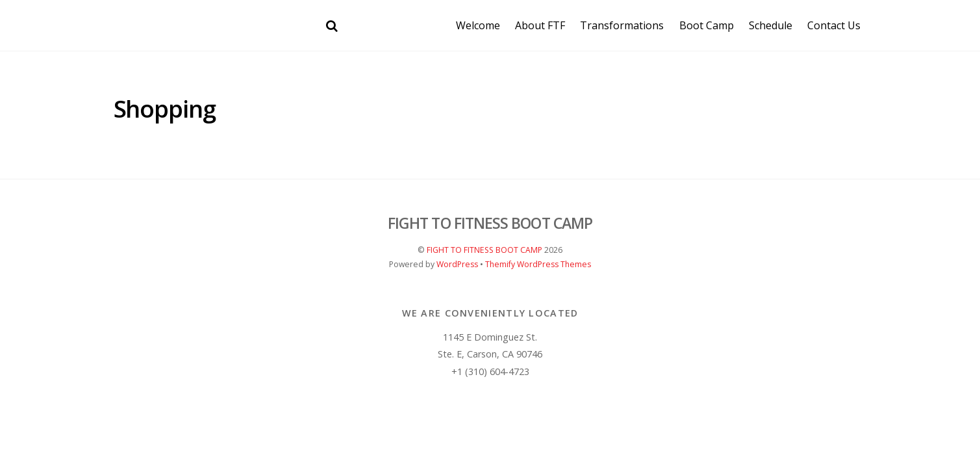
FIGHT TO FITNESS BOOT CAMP (484, 250)
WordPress (457, 264)
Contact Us (834, 25)
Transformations (622, 25)
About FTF (540, 25)
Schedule (771, 25)
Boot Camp (707, 25)
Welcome (478, 25)
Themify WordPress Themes (538, 264)
